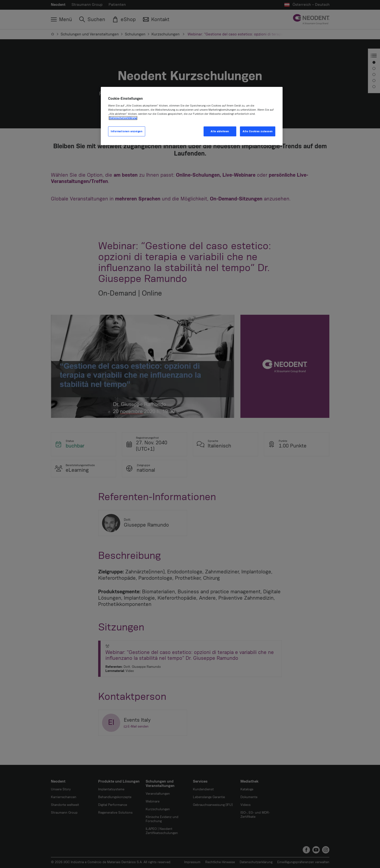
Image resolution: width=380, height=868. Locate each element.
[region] (192, 116)
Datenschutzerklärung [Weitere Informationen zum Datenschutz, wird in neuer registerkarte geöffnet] (123, 118)
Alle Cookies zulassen (258, 131)
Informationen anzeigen (127, 131)
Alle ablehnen (220, 131)
